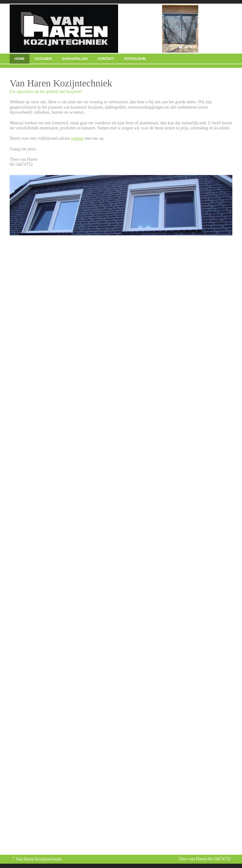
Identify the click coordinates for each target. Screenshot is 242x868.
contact (77, 138)
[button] (181, 47)
